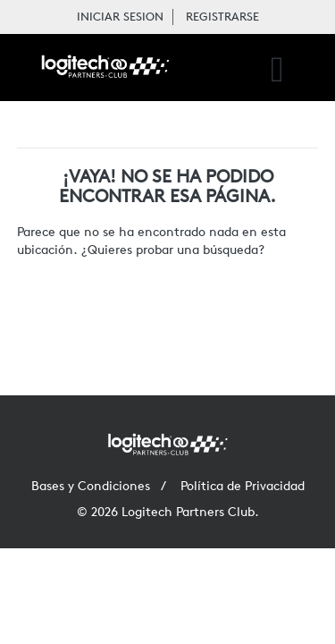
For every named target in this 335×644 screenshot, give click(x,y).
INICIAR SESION (120, 17)
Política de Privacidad (243, 486)
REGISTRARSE (222, 17)
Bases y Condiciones (91, 486)
